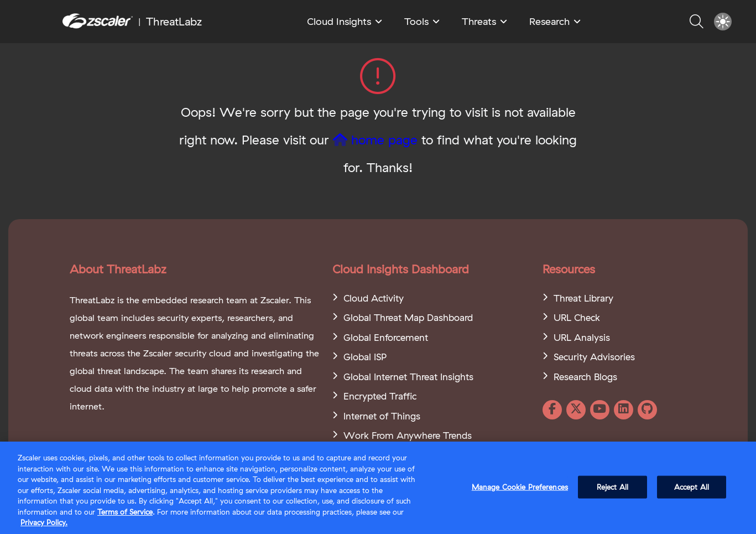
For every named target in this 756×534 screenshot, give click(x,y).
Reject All (612, 487)
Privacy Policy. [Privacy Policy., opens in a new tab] (44, 523)
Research (549, 21)
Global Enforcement (386, 337)
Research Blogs (585, 377)
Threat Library (583, 298)
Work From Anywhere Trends (408, 435)
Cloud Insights (339, 21)
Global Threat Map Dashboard (408, 317)
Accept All (692, 487)
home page (375, 140)
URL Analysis (582, 337)
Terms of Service (125, 512)
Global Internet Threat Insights (408, 377)
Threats (479, 21)
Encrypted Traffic (380, 396)
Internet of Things (382, 416)
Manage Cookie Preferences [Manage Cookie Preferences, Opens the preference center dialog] (520, 487)
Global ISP (365, 357)
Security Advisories (594, 357)
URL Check (577, 317)
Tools (416, 21)
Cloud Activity (374, 298)
